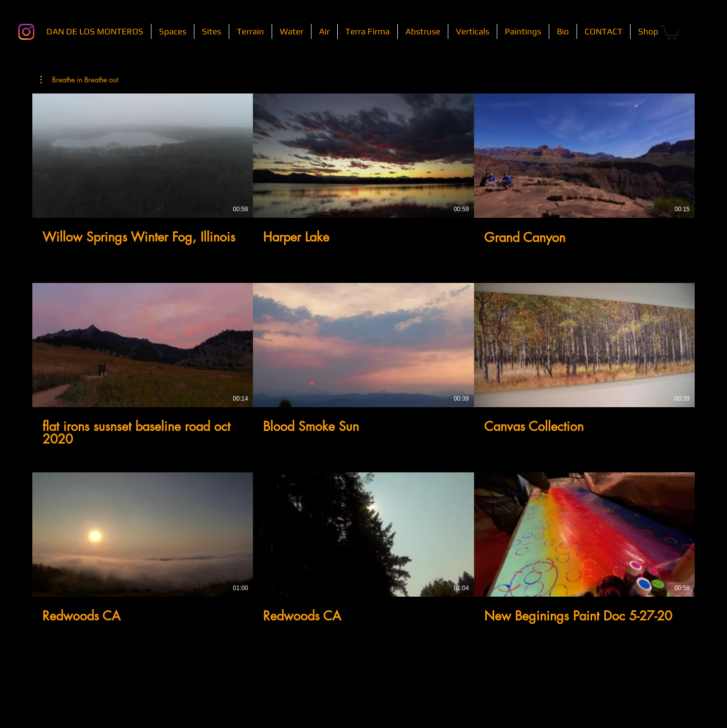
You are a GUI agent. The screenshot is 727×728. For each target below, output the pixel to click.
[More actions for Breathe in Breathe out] (79, 80)
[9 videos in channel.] (363, 365)
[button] (670, 32)
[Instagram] (26, 32)
